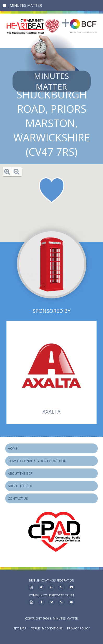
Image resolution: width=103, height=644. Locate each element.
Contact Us (18, 498)
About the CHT (20, 486)
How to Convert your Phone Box (37, 461)
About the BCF (20, 473)
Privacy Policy (78, 628)
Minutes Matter (51, 81)
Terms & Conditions (47, 628)
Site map (20, 628)
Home (13, 448)
